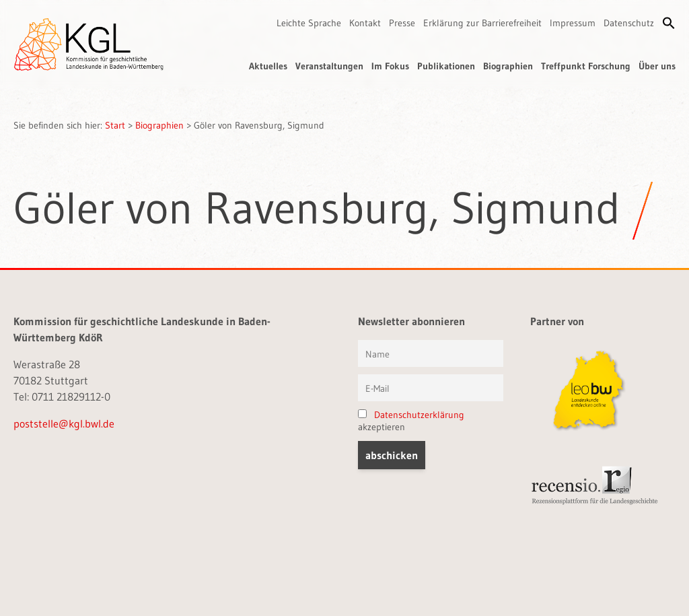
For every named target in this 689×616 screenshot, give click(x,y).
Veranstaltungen (329, 66)
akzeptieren (411, 421)
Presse (402, 23)
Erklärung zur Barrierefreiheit (482, 23)
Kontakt (365, 23)
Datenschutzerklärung (419, 415)
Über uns (657, 66)
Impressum (573, 23)
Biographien (508, 66)
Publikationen (446, 66)
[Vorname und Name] (431, 353)
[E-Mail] (431, 388)
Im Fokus (390, 66)
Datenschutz (629, 23)
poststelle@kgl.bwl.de (64, 423)
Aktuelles (268, 66)
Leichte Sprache (309, 23)
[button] (669, 23)
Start (115, 125)
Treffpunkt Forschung (586, 66)
